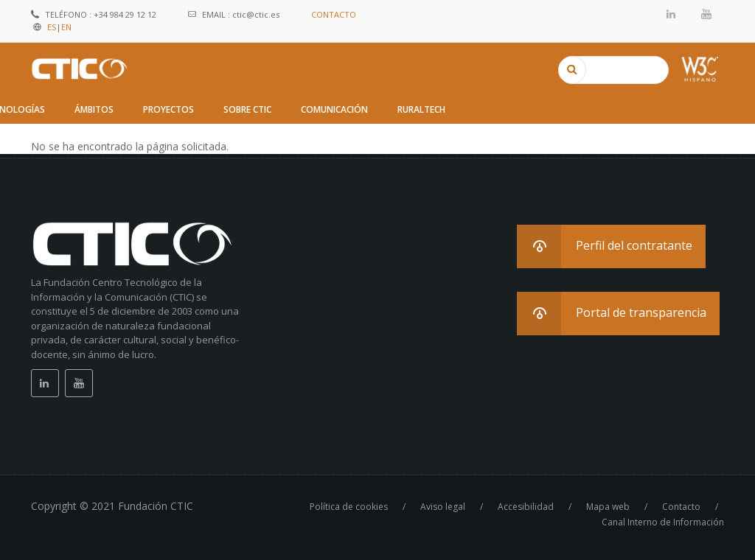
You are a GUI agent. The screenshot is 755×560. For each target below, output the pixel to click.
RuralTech (421, 109)
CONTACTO (334, 14)
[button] (611, 246)
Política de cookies (349, 507)
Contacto (681, 507)
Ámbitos (94, 109)
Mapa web (608, 507)
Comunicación (334, 109)
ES (52, 27)
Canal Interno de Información (663, 522)
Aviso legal (443, 507)
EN (66, 27)
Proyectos (168, 109)
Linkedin (672, 14)
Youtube (706, 14)
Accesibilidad (526, 507)
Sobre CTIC (247, 109)
